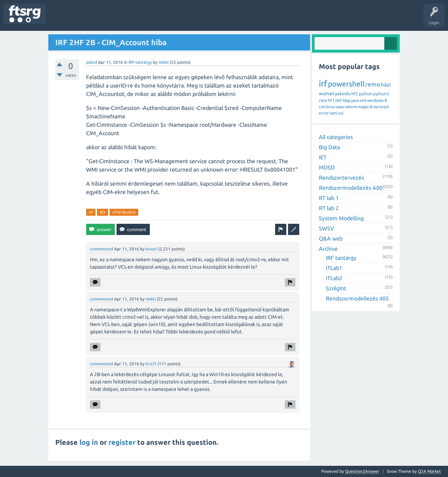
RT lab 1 (329, 198)
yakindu (343, 94)
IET (323, 157)
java (355, 100)
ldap (347, 100)
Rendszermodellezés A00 (351, 188)
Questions (61, 19)
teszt (384, 107)
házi (386, 85)
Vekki (164, 62)
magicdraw (368, 107)
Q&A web (331, 238)
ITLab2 (334, 278)
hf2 (103, 212)
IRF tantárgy (140, 62)
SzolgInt (336, 288)
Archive (328, 249)
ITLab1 (334, 268)
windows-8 (377, 100)
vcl (341, 113)
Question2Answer (362, 471)
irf (91, 212)
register (122, 442)
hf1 (331, 100)
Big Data (329, 147)
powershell (346, 84)
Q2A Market (429, 471)
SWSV (327, 228)
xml (363, 100)
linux (331, 107)
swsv (340, 107)
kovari (151, 249)
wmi (334, 113)
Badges (160, 19)
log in (89, 442)
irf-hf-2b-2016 (124, 212)
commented (101, 249)
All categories (336, 137)
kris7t (151, 364)
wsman (327, 94)
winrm (351, 107)
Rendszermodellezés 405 (357, 298)
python (366, 94)
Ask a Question (207, 19)
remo (373, 84)
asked (92, 62)
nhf (339, 100)
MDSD (327, 167)
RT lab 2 (329, 208)
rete (323, 100)
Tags (117, 19)
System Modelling (341, 218)
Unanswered (90, 19)
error (324, 113)
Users (139, 19)
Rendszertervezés (341, 178)
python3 (381, 94)
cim (322, 107)
